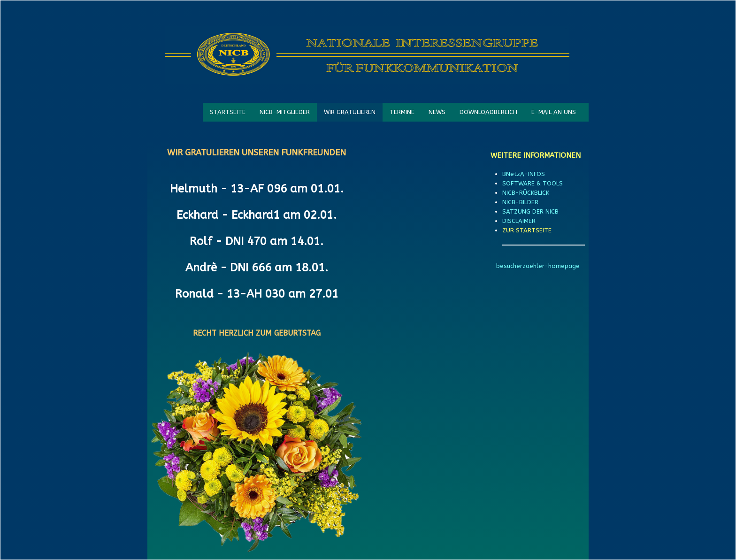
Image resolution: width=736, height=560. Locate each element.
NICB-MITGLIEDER (285, 112)
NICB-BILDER (520, 202)
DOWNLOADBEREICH (488, 112)
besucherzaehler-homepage (538, 266)
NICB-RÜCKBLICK (526, 193)
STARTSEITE (228, 112)
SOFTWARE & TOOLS (533, 183)
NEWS (437, 112)
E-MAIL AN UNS (554, 112)
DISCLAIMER (519, 221)
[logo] (367, 55)
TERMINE (402, 112)
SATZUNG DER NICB (530, 211)
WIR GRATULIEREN (350, 112)
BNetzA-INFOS (524, 174)
